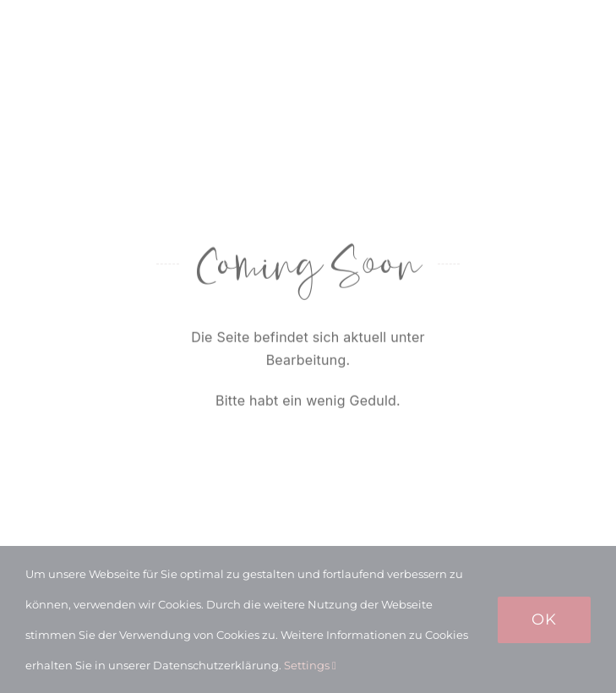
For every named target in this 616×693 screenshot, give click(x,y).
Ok (544, 619)
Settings (310, 665)
